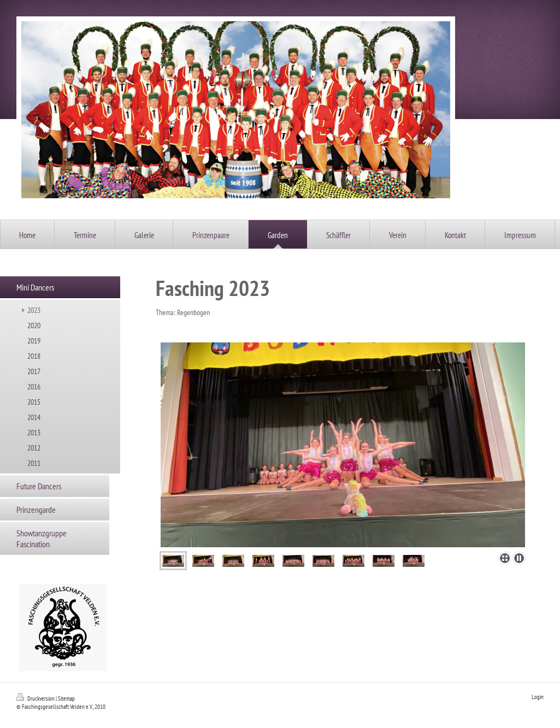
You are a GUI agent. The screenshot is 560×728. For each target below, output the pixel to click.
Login (538, 697)
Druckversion (36, 699)
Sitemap (66, 699)
